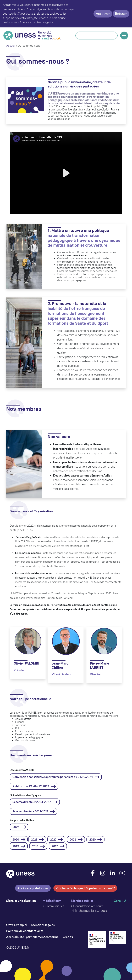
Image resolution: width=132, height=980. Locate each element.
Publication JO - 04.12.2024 (31, 786)
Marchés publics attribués (90, 911)
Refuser (121, 14)
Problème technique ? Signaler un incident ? (85, 888)
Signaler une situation (21, 901)
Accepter (103, 14)
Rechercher (113, 36)
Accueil (11, 46)
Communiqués (54, 906)
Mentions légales (43, 925)
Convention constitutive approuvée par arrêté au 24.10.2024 (53, 777)
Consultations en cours (88, 906)
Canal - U (120, 901)
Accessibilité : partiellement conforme (32, 937)
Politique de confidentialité (25, 931)
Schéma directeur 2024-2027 (32, 802)
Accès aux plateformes (33, 888)
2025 (16, 827)
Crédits (68, 937)
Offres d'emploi (17, 925)
